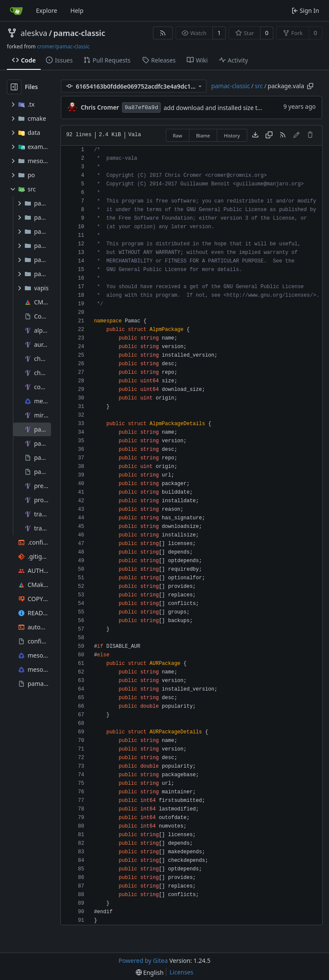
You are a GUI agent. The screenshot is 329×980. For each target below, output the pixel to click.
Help (77, 10)
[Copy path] (310, 86)
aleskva (34, 33)
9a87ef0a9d (141, 108)
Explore (46, 10)
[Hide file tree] (14, 87)
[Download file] (255, 135)
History (232, 136)
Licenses (182, 972)
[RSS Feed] (163, 33)
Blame (203, 136)
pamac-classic (79, 33)
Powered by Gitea (143, 961)
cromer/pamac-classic (63, 46)
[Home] (16, 11)
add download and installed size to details (222, 108)
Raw (178, 136)
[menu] (150, 973)
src (259, 86)
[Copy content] (269, 135)
